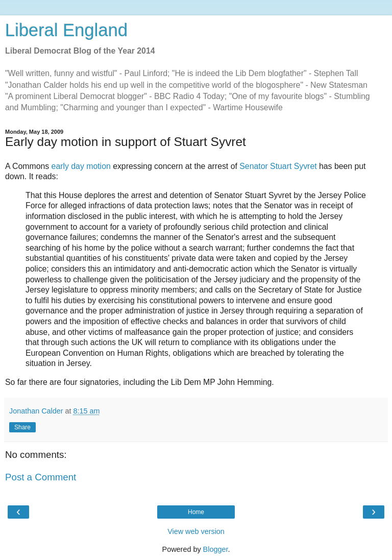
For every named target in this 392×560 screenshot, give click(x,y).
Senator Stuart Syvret (278, 166)
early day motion (81, 166)
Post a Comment (41, 477)
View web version (196, 531)
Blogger (216, 549)
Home (196, 512)
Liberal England (66, 30)
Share (22, 427)
